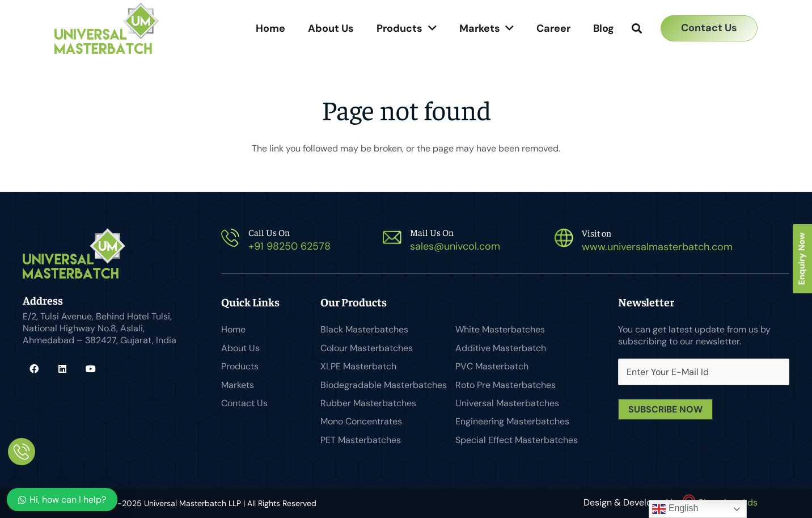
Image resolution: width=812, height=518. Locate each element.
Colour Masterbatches (367, 348)
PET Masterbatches (361, 440)
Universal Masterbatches (507, 403)
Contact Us (244, 403)
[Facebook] (34, 369)
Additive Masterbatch (501, 348)
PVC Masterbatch (492, 366)
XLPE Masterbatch (358, 366)
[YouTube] (91, 369)
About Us (240, 348)
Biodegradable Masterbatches (384, 385)
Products (240, 366)
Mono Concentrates (361, 421)
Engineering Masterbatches (512, 421)
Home (233, 329)
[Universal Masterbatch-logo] (107, 28)
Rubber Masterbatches (368, 403)
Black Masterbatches (364, 329)
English (675, 509)
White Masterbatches (500, 329)
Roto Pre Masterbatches (506, 385)
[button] (637, 29)
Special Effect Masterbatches (517, 440)
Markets (238, 385)
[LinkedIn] (62, 369)
